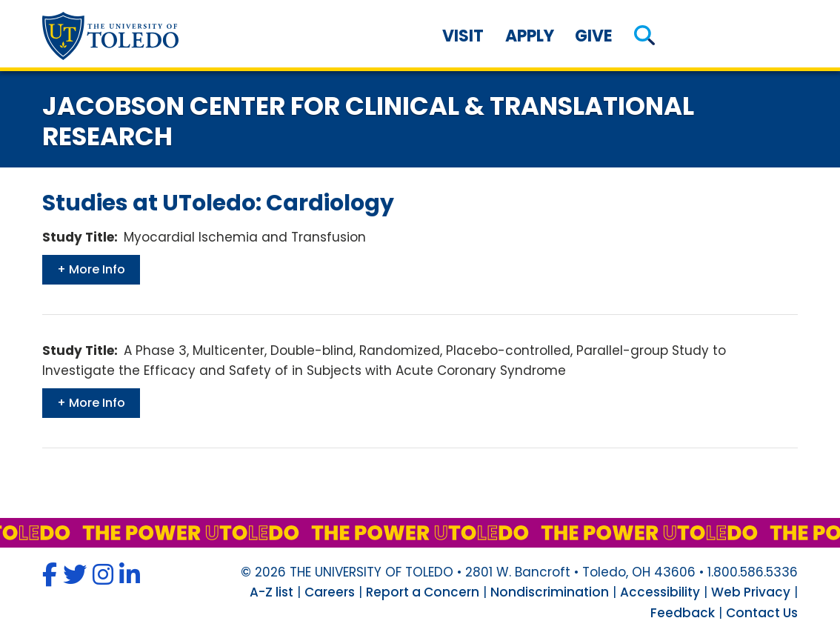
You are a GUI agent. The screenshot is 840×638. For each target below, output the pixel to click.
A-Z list (271, 592)
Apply (530, 36)
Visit (463, 36)
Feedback (683, 613)
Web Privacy (751, 592)
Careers (330, 592)
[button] (644, 36)
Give (594, 36)
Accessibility (660, 592)
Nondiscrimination (550, 592)
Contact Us (762, 613)
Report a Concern (423, 592)
